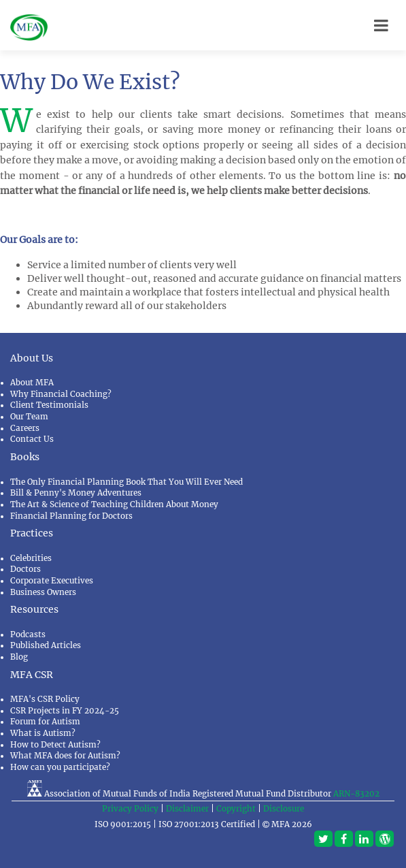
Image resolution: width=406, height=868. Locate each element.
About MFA (32, 383)
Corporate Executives (52, 581)
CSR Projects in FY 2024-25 (65, 711)
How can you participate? (60, 767)
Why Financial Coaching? (61, 394)
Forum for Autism (45, 722)
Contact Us (32, 439)
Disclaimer (187, 809)
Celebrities (31, 558)
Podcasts (28, 634)
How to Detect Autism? (55, 745)
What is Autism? (43, 733)
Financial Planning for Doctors (71, 516)
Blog (19, 657)
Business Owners (43, 592)
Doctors (26, 569)
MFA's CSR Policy (45, 699)
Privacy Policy (130, 809)
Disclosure (284, 809)
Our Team (29, 417)
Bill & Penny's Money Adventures (76, 493)
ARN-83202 (356, 794)
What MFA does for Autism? (65, 756)
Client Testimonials (49, 405)
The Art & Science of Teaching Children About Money (114, 504)
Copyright (236, 809)
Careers (25, 428)
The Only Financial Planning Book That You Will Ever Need (126, 482)
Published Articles (46, 645)
